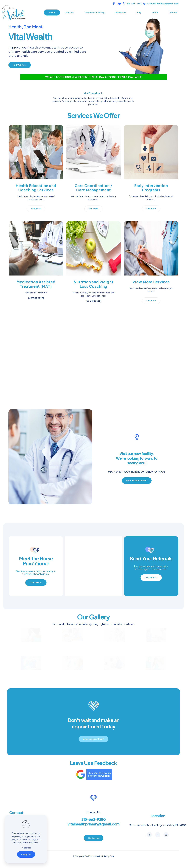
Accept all (26, 854)
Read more (26, 848)
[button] (20, 65)
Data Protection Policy (27, 843)
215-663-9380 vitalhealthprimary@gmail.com (94, 822)
